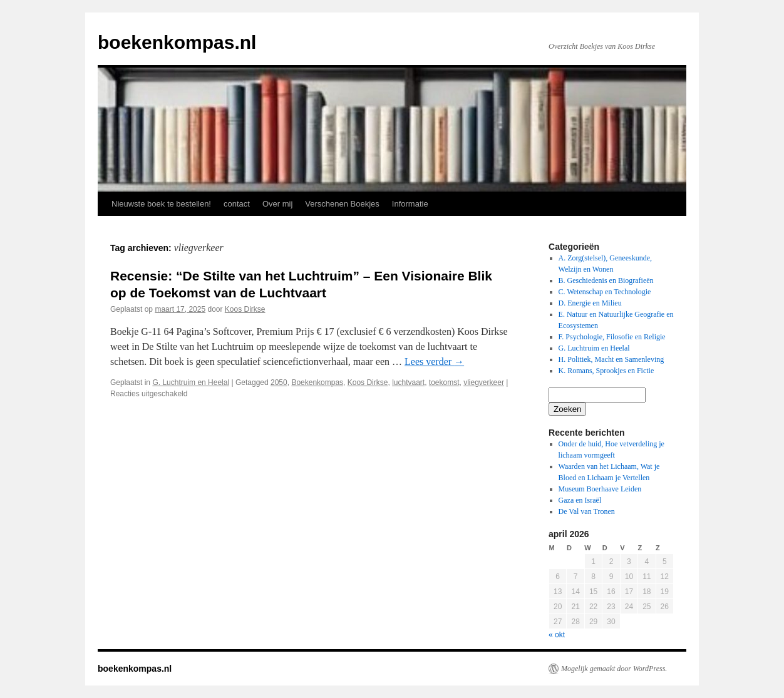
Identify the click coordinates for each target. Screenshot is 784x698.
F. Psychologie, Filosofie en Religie (612, 337)
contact (237, 204)
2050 (279, 382)
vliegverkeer (484, 382)
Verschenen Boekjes (342, 204)
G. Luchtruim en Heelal (191, 382)
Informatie (410, 204)
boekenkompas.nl (177, 42)
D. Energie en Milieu (590, 303)
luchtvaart (408, 382)
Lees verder (434, 362)
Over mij (277, 204)
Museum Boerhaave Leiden (600, 489)
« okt (557, 635)
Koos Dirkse (245, 309)
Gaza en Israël (580, 500)
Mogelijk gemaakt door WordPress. (614, 669)
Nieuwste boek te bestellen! (161, 204)
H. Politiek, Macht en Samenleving (611, 359)
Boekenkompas (317, 382)
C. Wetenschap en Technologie (605, 292)
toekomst (444, 382)
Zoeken (567, 409)
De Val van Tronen (587, 511)
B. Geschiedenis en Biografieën (606, 280)
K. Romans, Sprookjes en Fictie (606, 371)
